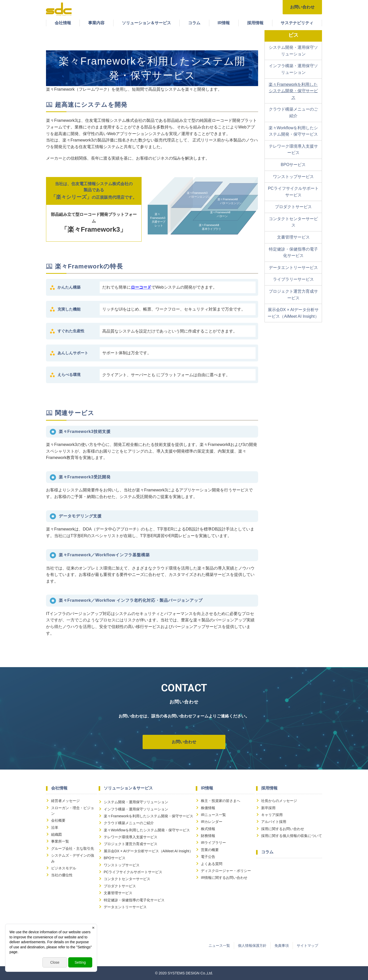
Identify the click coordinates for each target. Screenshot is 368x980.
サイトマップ (307, 946)
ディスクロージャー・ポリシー (226, 871)
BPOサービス (293, 165)
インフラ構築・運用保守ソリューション (293, 69)
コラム (194, 23)
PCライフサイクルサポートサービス (293, 192)
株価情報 (208, 808)
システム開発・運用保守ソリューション (293, 51)
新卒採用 (268, 808)
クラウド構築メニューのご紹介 (293, 113)
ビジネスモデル (64, 868)
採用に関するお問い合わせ (283, 829)
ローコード (141, 287)
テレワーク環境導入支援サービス (293, 150)
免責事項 (282, 946)
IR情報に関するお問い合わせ (224, 878)
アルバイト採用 (274, 822)
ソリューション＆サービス (146, 23)
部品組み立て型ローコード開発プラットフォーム (94, 222)
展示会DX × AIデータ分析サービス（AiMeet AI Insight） (293, 313)
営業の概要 (210, 850)
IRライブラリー (213, 843)
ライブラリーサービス (293, 279)
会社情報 (63, 23)
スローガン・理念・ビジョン (73, 811)
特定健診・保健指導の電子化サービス (293, 252)
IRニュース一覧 (213, 815)
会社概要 (58, 820)
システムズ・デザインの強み (73, 858)
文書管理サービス (293, 237)
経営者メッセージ (65, 801)
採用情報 (255, 23)
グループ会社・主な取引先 (73, 848)
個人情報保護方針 (252, 946)
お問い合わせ (302, 7)
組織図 (56, 834)
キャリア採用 (272, 815)
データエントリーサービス (293, 268)
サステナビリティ (297, 23)
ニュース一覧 (219, 946)
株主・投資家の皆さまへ (221, 801)
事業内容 (96, 23)
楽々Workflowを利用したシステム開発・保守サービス (293, 131)
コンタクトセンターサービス (293, 222)
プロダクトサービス (293, 207)
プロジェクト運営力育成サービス (293, 295)
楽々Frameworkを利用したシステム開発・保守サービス (293, 91)
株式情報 (208, 829)
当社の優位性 (62, 875)
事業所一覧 (60, 841)
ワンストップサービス (293, 177)
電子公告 (208, 857)
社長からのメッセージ (279, 801)
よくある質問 (212, 864)
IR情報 (224, 23)
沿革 (55, 828)
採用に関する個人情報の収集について (292, 836)
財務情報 (208, 836)
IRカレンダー (212, 822)
